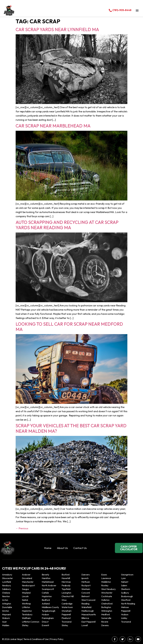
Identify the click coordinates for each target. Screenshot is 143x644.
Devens (105, 625)
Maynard (6, 614)
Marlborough (88, 611)
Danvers (86, 575)
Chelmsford (107, 604)
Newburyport (28, 585)
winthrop (27, 604)
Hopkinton (47, 596)
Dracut (45, 622)
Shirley (25, 625)
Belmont (85, 596)
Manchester (28, 582)
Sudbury (125, 593)
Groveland (27, 578)
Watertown (67, 607)
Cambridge (67, 604)
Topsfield (66, 589)
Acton (5, 600)
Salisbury (6, 589)
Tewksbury (27, 614)
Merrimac (66, 582)
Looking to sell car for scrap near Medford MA (69, 327)
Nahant (125, 582)
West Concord (88, 600)
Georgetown (127, 575)
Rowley (105, 585)
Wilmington (107, 611)
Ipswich (85, 578)
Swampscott (48, 589)
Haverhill (66, 578)
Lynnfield (6, 582)
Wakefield (86, 607)
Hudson (45, 614)
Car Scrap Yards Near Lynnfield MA (57, 29)
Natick (25, 600)
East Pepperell (88, 622)
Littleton (26, 607)
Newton (6, 596)
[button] (137, 10)
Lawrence (106, 578)
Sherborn (126, 589)
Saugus (25, 589)
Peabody (66, 585)
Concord (86, 593)
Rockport (86, 585)
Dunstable (7, 607)
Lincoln (25, 596)
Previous (22, 528)
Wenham (86, 589)
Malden (6, 625)
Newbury (6, 585)
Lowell (85, 625)
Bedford (46, 600)
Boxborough (127, 596)
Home (48, 548)
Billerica (85, 618)
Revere (105, 622)
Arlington (7, 604)
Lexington (66, 593)
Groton (6, 611)
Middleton (106, 582)
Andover (26, 575)
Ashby (124, 618)
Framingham (48, 618)
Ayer (4, 622)
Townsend (66, 622)
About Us (62, 548)
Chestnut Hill (68, 596)
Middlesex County (50, 607)
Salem (124, 585)
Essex (104, 575)
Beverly (45, 575)
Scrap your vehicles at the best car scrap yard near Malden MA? (71, 428)
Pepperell (126, 611)
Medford (105, 614)
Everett (45, 625)
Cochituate (107, 596)
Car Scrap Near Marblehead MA (53, 126)
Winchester (107, 593)
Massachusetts (89, 614)
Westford (126, 600)
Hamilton (46, 578)
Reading (85, 604)
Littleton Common (31, 622)
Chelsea (6, 593)
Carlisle (45, 593)
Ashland (46, 604)
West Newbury (108, 589)
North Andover (49, 585)
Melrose (125, 607)
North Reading (128, 604)
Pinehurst (66, 618)
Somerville (106, 618)
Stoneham (67, 611)
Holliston (105, 600)
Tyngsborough (49, 611)
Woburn (6, 618)
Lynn (123, 578)
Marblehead (48, 582)
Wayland (26, 593)
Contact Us (80, 548)
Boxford (65, 575)
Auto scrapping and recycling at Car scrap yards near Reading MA (67, 225)
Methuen (86, 582)
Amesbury (7, 575)
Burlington (106, 607)
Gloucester (7, 578)
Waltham (26, 618)
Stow (64, 600)
